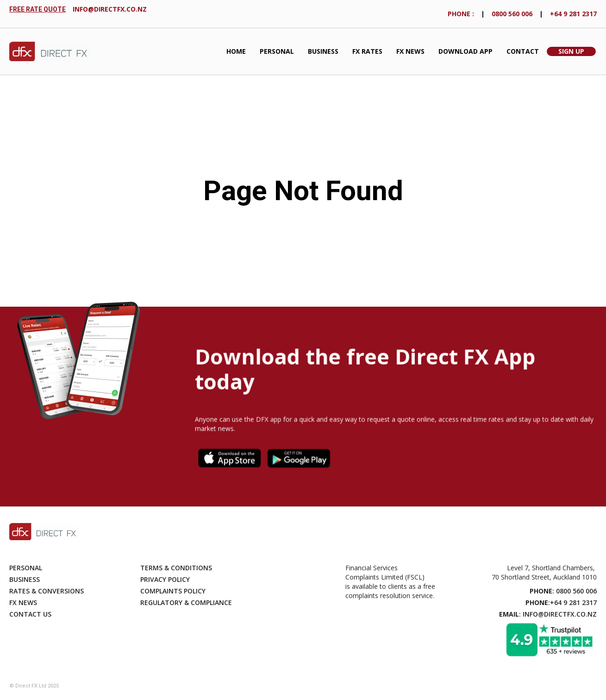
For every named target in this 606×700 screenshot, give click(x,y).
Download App (465, 51)
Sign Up (571, 51)
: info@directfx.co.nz (548, 614)
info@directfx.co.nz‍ (110, 9)
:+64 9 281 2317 (561, 602)
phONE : (461, 14)
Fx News (23, 602)
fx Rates (367, 51)
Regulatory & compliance (186, 602)
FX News (410, 51)
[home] (50, 52)
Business (323, 51)
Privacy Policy (165, 579)
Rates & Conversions (47, 591)
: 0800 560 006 (563, 591)
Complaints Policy (173, 591)
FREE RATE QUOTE (37, 9)
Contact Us (30, 614)
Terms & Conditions (176, 568)
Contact (523, 51)
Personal (277, 51)
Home (236, 51)
